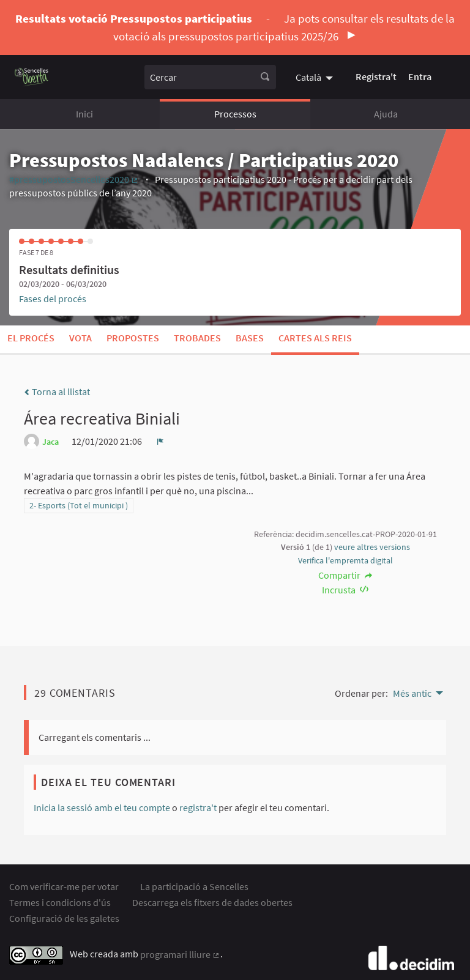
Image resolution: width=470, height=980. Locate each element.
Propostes (133, 338)
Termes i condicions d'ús (60, 902)
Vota (80, 338)
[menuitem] (316, 76)
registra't (198, 807)
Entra (420, 76)
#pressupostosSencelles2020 (74, 179)
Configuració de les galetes (64, 918)
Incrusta (345, 590)
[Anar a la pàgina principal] (32, 77)
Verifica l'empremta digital (345, 560)
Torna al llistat (57, 392)
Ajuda (386, 114)
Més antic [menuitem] (412, 693)
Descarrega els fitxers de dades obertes (212, 902)
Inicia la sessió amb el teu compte (102, 807)
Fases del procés (53, 299)
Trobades (197, 338)
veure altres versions (372, 547)
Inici (84, 114)
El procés (31, 338)
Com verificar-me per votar (64, 886)
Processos (235, 114)
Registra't (376, 76)
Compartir (345, 575)
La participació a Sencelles (194, 886)
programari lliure (180, 954)
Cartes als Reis (315, 338)
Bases (250, 338)
